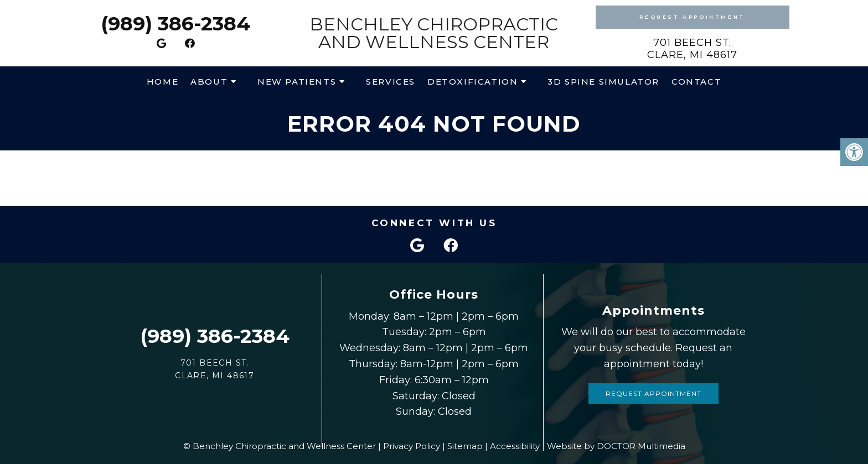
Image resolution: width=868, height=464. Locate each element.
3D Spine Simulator (603, 82)
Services (391, 82)
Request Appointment (692, 17)
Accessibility (515, 446)
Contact (696, 82)
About (209, 82)
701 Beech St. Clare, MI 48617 (692, 49)
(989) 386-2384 (175, 24)
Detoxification (472, 82)
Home (162, 82)
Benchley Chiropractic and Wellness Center (434, 33)
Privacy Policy (412, 446)
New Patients (297, 82)
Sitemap (465, 446)
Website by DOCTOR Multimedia (616, 446)
